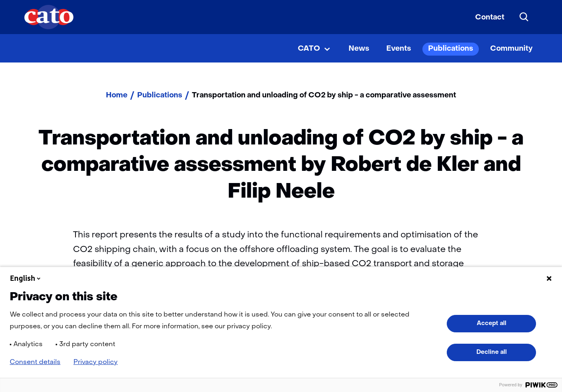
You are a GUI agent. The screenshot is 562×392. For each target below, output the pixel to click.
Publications (451, 49)
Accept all (492, 323)
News (359, 49)
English (26, 278)
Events (399, 49)
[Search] (524, 17)
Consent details (35, 362)
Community (511, 49)
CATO (309, 49)
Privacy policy (96, 362)
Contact (490, 18)
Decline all (492, 352)
